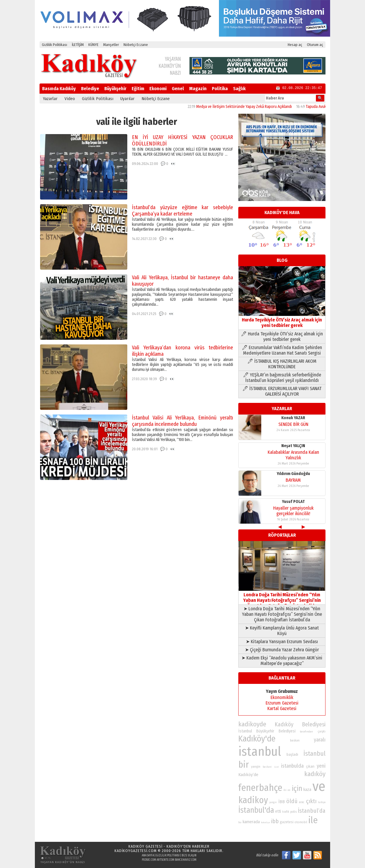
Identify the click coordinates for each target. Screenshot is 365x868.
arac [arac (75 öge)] (302, 802)
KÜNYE (93, 45)
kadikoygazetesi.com (136, 851)
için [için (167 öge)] (297, 789)
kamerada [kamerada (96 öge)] (251, 822)
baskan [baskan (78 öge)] (295, 740)
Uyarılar (127, 99)
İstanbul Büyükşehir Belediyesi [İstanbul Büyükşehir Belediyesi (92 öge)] (267, 731)
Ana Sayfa (148, 855)
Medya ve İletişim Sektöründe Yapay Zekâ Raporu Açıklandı (256, 107)
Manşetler (111, 45)
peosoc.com (149, 860)
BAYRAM (293, 480)
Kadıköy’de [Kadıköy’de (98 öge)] (248, 775)
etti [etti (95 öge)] (278, 811)
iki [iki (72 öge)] (285, 790)
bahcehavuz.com (186, 860)
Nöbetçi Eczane (136, 45)
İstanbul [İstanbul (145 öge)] (314, 754)
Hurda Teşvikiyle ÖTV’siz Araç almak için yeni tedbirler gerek (282, 320)
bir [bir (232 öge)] (244, 765)
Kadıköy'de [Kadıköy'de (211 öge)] (257, 739)
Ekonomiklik (282, 697)
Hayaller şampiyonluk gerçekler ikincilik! (293, 511)
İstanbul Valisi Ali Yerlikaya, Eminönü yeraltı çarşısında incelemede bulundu (182, 421)
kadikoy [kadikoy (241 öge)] (253, 800)
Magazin (198, 89)
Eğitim (138, 89)
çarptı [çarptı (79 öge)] (322, 731)
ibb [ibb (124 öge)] (275, 821)
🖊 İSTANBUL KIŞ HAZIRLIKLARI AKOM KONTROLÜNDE (282, 364)
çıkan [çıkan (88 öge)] (310, 766)
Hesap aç (295, 45)
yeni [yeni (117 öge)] (321, 766)
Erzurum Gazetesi (282, 703)
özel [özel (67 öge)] (277, 767)
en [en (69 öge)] (289, 790)
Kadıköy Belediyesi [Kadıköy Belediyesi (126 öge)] (300, 724)
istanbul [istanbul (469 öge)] (260, 752)
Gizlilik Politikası (54, 45)
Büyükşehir (115, 89)
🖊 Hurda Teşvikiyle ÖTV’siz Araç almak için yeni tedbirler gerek (282, 337)
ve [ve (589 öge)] (319, 786)
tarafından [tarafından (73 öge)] (306, 732)
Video (70, 99)
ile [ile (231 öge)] (313, 820)
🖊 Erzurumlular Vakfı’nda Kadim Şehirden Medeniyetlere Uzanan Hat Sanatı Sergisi (282, 350)
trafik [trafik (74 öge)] (286, 812)
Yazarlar (50, 99)
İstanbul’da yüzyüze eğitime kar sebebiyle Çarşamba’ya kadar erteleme (182, 211)
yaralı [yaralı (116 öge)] (320, 740)
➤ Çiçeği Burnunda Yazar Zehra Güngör (282, 650)
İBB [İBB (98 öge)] (282, 802)
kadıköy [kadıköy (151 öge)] (315, 774)
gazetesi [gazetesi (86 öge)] (287, 822)
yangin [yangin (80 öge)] (256, 766)
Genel (178, 89)
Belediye (90, 89)
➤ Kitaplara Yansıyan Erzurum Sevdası (282, 642)
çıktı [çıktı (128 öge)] (311, 801)
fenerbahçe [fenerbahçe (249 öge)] (260, 788)
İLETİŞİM (78, 45)
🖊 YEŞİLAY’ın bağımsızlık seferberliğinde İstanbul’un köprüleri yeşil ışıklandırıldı (282, 378)
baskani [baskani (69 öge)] (267, 767)
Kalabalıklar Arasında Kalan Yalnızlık (293, 455)
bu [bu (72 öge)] (240, 822)
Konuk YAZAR (293, 418)
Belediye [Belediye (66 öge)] (265, 822)
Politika (220, 89)
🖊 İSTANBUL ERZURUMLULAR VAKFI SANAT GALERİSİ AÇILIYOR (282, 391)
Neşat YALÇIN (293, 446)
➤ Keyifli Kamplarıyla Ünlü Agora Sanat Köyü (282, 631)
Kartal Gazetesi (282, 708)
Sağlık (239, 89)
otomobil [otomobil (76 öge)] (301, 822)
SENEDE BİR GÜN (293, 424)
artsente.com (165, 860)
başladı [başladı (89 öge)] (292, 754)
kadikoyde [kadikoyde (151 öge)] (252, 724)
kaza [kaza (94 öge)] (307, 790)
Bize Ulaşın (189, 855)
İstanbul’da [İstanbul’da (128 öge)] (312, 811)
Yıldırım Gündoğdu (293, 474)
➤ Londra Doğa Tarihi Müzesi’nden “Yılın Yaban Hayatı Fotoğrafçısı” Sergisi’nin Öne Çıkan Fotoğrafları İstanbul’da (282, 614)
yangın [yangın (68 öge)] (273, 802)
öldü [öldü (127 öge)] (292, 801)
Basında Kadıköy (59, 89)
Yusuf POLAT (293, 502)
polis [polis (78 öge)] (294, 812)
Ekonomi (158, 89)
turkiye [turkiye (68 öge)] (322, 802)
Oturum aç (315, 45)
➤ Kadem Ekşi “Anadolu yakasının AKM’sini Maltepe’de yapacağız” (282, 661)
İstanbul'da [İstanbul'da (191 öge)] (256, 810)
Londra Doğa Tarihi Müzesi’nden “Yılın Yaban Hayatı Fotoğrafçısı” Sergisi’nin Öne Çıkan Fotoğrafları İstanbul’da (282, 597)
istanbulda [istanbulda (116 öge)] (292, 766)
